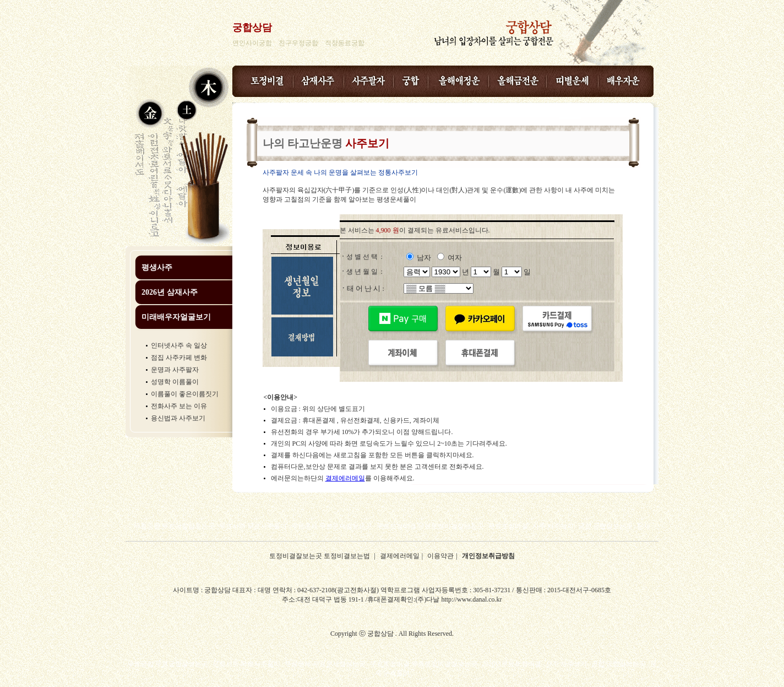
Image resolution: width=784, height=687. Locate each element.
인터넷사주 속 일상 (179, 345)
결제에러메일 (345, 478)
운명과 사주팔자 (175, 370)
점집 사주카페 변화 (179, 358)
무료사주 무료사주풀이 (253, 526)
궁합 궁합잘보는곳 (605, 526)
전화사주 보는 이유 (179, 406)
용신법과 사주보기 (178, 418)
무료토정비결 (508, 526)
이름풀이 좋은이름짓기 (185, 394)
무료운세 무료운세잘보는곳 (332, 526)
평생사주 (157, 267)
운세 (644, 526)
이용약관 (440, 556)
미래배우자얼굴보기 (176, 317)
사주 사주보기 (553, 526)
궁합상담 (252, 28)
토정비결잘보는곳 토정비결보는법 (320, 556)
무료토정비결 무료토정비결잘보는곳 (430, 526)
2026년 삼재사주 (170, 292)
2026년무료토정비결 (511, 664)
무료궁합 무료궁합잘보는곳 (174, 526)
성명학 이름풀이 (175, 382)
